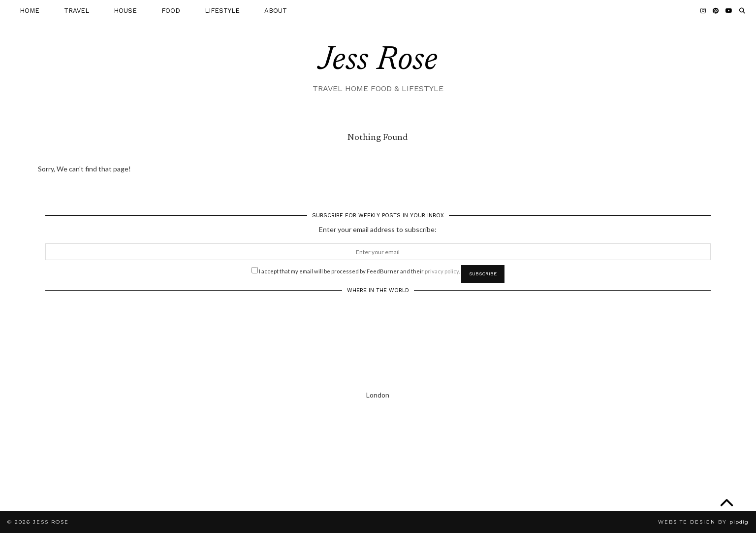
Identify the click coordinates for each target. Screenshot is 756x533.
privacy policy (442, 271)
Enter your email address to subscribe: (378, 229)
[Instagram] (703, 11)
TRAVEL (77, 11)
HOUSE (125, 11)
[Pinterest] (716, 11)
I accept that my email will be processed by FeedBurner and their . (356, 270)
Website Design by (703, 522)
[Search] (742, 11)
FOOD (171, 11)
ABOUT (276, 11)
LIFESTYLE (222, 11)
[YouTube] (729, 11)
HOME (30, 11)
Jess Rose (378, 61)
